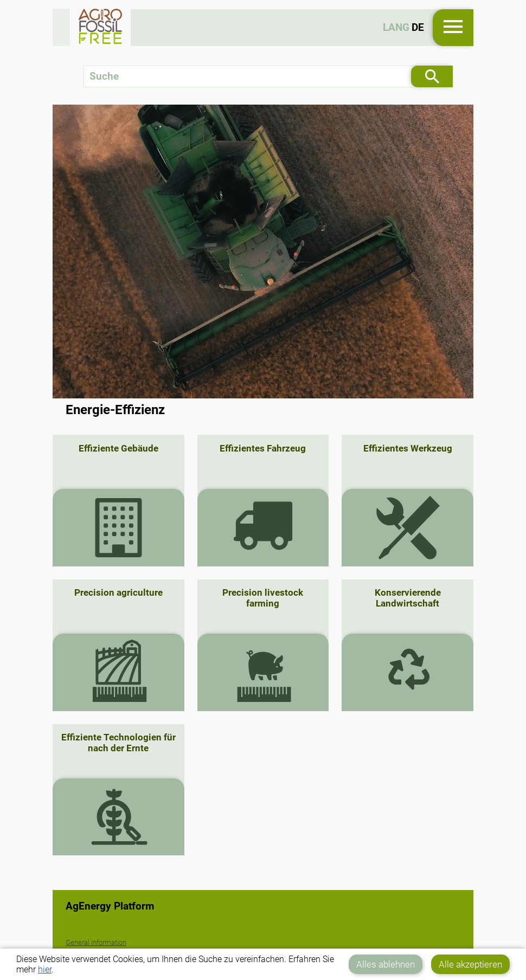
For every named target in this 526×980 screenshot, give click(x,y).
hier (45, 969)
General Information (96, 942)
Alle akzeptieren (470, 964)
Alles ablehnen (386, 964)
